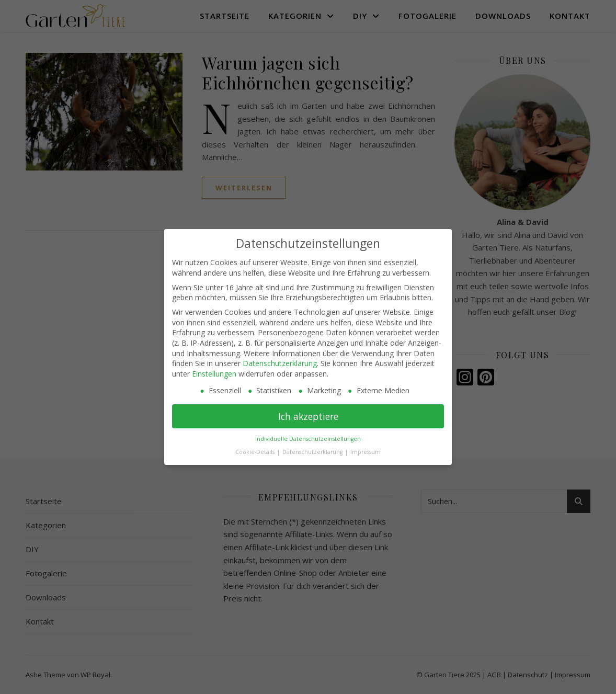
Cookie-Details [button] (256, 452)
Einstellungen (214, 374)
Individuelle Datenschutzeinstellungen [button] (308, 439)
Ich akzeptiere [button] (308, 416)
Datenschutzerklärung (280, 363)
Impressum (366, 452)
